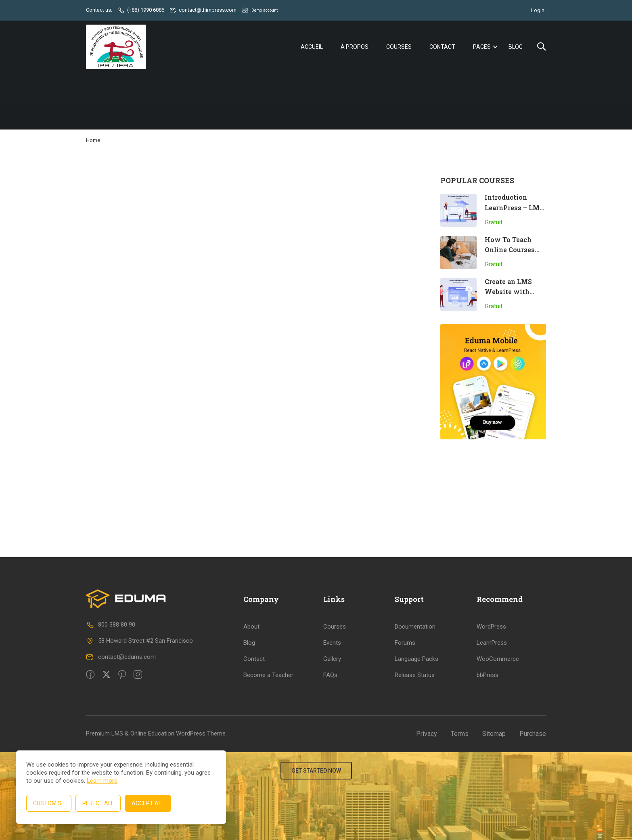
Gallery (332, 747)
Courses (399, 47)
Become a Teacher (268, 763)
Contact (442, 47)
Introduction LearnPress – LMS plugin (514, 209)
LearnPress (492, 731)
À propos (355, 47)
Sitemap (494, 822)
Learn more (102, 781)
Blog (516, 47)
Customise (49, 803)
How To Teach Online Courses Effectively (510, 251)
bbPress (488, 763)
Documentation (415, 715)
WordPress (491, 715)
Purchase (533, 822)
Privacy (427, 822)
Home (93, 141)
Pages (482, 47)
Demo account (264, 10)
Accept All (148, 803)
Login (538, 10)
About (251, 715)
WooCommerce (498, 747)
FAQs (330, 763)
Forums (405, 731)
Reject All (98, 803)
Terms (460, 822)
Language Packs (416, 747)
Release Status (415, 763)
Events (332, 731)
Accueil (312, 47)
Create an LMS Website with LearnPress (508, 293)
